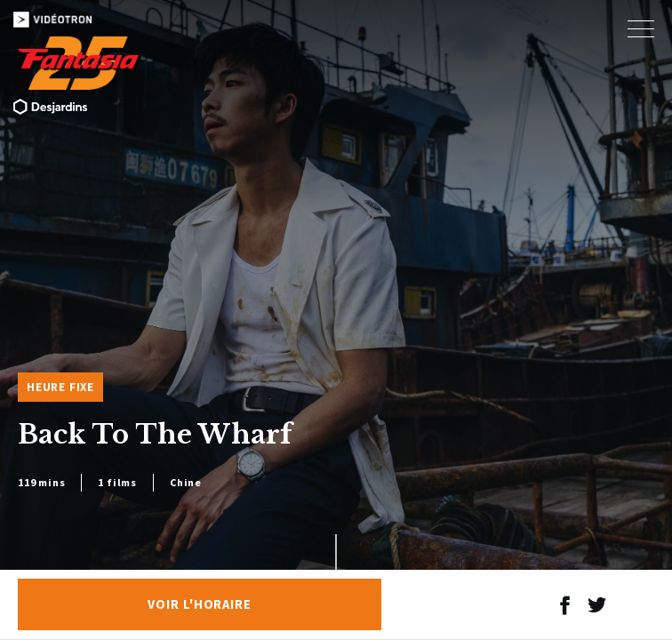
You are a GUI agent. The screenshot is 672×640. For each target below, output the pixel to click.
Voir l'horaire (200, 604)
